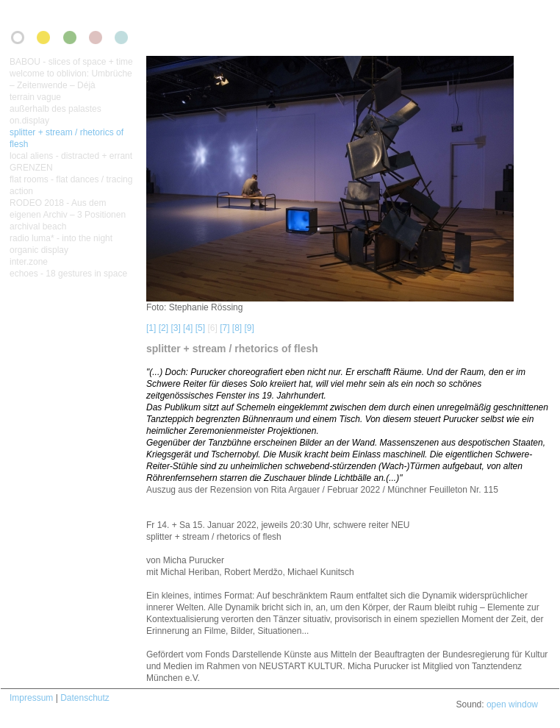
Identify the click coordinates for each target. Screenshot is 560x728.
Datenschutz (85, 698)
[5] (200, 328)
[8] (237, 328)
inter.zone (29, 262)
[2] (164, 328)
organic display (39, 250)
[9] (250, 328)
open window (512, 704)
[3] (175, 328)
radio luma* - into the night (61, 238)
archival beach (38, 226)
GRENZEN (31, 168)
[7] (225, 328)
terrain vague (35, 97)
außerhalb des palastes (55, 109)
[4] (188, 328)
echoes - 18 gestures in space (68, 274)
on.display (29, 121)
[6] (212, 328)
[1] (151, 328)
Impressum (31, 698)
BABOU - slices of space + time (71, 62)
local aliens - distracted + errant (71, 156)
